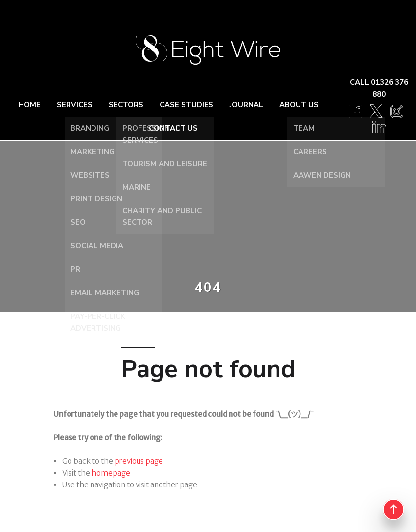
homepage (111, 473)
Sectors (126, 105)
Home (30, 105)
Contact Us (173, 128)
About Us (299, 105)
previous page (139, 461)
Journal (246, 105)
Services (75, 105)
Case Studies (186, 105)
